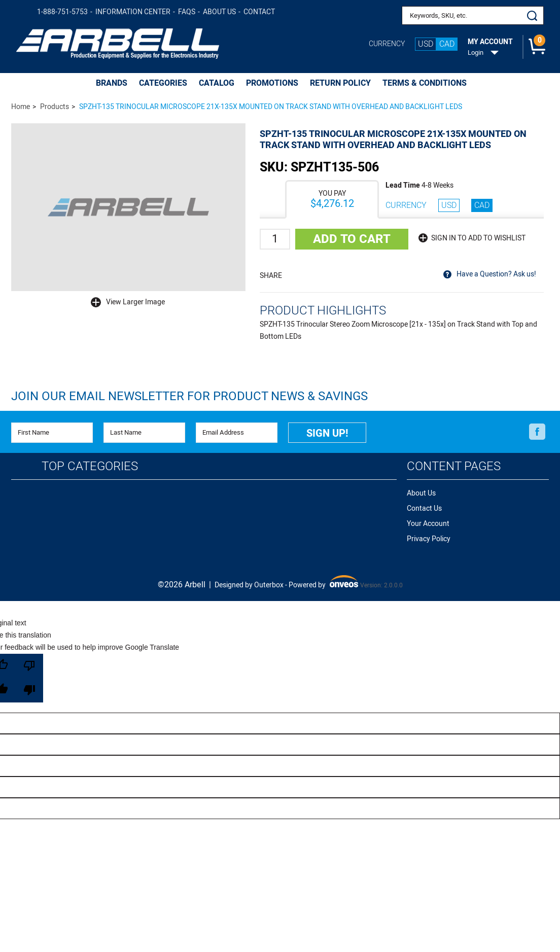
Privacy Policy (429, 539)
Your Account (428, 524)
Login (476, 53)
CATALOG (217, 83)
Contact (259, 12)
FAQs (187, 12)
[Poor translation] (29, 678)
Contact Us (424, 508)
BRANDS (112, 83)
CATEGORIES (163, 83)
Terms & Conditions (425, 83)
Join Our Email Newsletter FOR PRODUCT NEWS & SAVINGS (189, 396)
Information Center (133, 12)
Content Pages (454, 466)
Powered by (324, 583)
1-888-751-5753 (62, 12)
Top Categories (90, 466)
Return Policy (340, 83)
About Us (219, 12)
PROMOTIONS (272, 83)
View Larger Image (135, 302)
